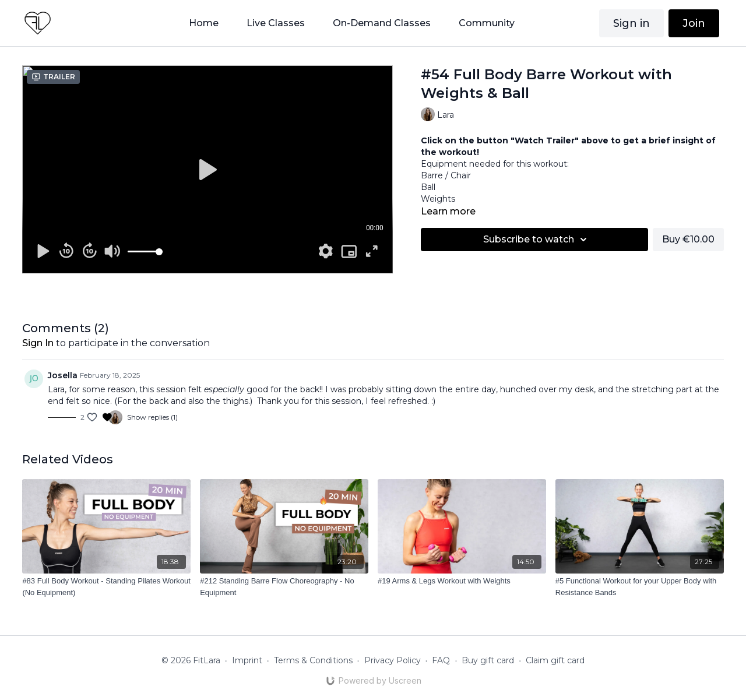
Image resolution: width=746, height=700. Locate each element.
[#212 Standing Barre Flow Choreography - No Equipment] (284, 587)
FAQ (441, 660)
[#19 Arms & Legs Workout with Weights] (462, 581)
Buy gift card (488, 660)
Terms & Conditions (313, 660)
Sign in (631, 23)
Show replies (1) (152, 417)
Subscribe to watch (537, 240)
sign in (38, 343)
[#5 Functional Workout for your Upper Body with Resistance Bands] (640, 587)
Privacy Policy (393, 660)
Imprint (247, 660)
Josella (63, 375)
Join (694, 23)
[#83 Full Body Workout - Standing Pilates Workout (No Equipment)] (106, 587)
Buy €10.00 (688, 239)
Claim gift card (555, 660)
